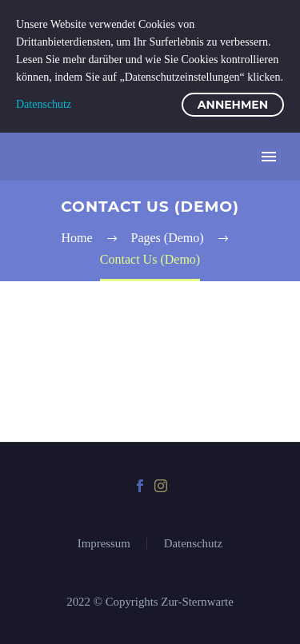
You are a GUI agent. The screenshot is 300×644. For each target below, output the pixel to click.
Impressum (104, 544)
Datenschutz (193, 544)
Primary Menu (269, 157)
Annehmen (233, 105)
